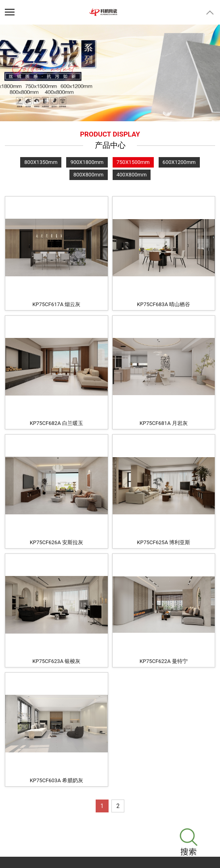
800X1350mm (41, 162)
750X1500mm (133, 162)
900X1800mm (87, 162)
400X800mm (132, 175)
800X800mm (89, 175)
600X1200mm (179, 162)
